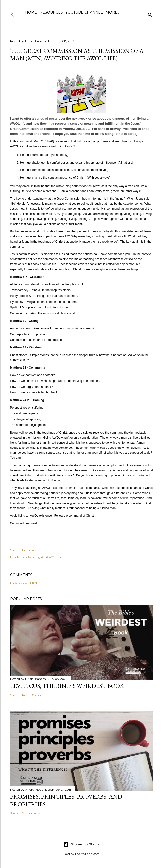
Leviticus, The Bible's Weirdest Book (67, 686)
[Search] (150, 14)
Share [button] (14, 550)
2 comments (31, 813)
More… (113, 12)
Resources (51, 12)
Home (31, 12)
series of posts (46, 119)
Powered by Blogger (82, 844)
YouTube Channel (84, 12)
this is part (126, 134)
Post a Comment (24, 582)
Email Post (30, 550)
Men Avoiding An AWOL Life (41, 557)
